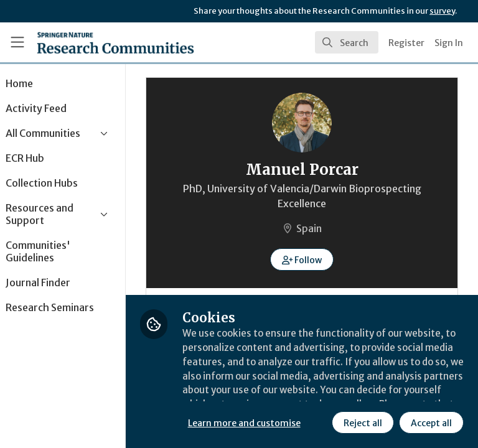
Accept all (321, 422)
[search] (347, 42)
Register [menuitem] (406, 43)
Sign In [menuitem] (449, 43)
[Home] (115, 42)
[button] (319, 259)
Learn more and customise (278, 395)
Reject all (252, 422)
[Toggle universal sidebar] (17, 42)
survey (442, 11)
